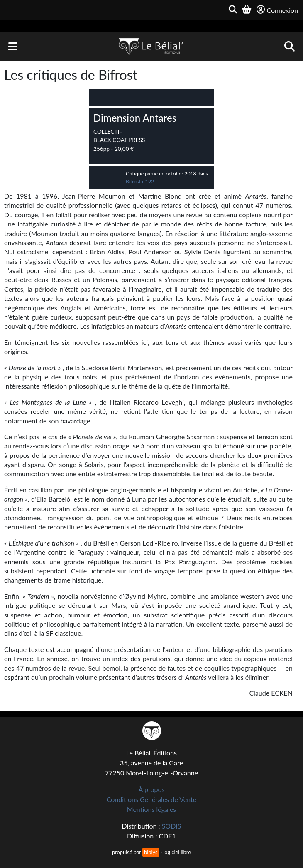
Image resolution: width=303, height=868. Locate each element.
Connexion (277, 10)
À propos (152, 789)
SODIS (172, 826)
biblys (151, 852)
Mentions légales (151, 809)
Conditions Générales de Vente (152, 799)
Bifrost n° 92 (140, 181)
